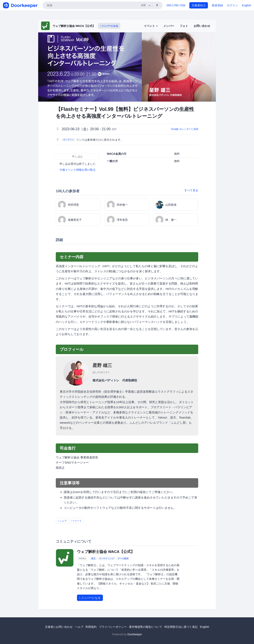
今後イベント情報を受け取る (78, 170)
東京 (93, 558)
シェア (62, 521)
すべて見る (191, 190)
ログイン (232, 5)
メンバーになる (109, 26)
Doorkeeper (135, 634)
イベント (151, 26)
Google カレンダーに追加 (185, 129)
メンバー (169, 26)
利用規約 (91, 627)
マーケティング (107, 558)
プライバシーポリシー (113, 627)
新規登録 (217, 5)
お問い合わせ (202, 26)
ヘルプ (79, 627)
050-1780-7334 (176, 5)
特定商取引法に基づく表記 (181, 627)
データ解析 (123, 558)
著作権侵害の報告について (146, 627)
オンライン (69, 140)
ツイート (76, 521)
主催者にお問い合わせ (59, 627)
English (246, 5)
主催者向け (199, 5)
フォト (184, 26)
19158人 (82, 558)
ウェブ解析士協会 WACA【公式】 (74, 26)
